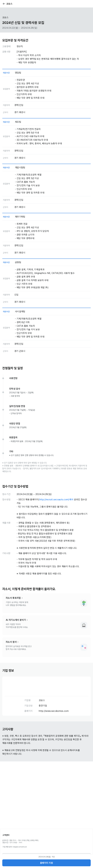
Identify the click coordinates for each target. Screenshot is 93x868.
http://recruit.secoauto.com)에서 (56, 500)
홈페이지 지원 (46, 863)
